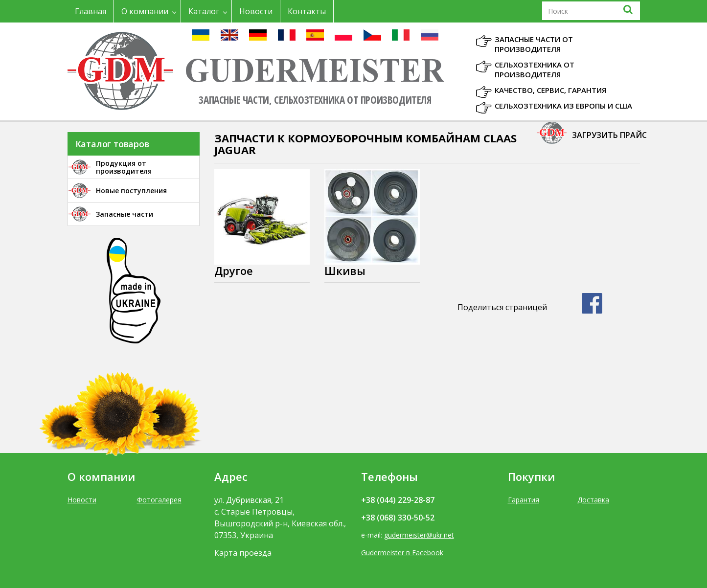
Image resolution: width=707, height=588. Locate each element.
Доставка (593, 500)
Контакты (307, 11)
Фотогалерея (159, 500)
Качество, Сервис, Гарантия (550, 90)
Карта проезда (243, 553)
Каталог (204, 11)
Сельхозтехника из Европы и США (563, 106)
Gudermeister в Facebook (402, 553)
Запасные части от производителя (534, 44)
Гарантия (524, 500)
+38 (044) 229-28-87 (398, 500)
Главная (91, 11)
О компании (145, 11)
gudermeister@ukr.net (419, 535)
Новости (256, 11)
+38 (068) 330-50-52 (398, 518)
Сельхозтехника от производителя (535, 69)
